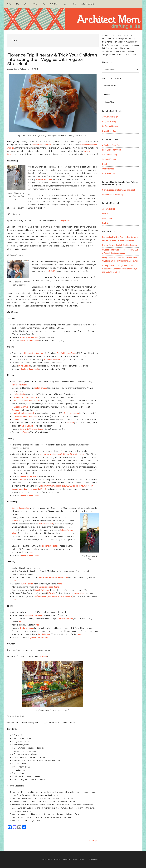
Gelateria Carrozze (28, 476)
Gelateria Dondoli (45, 524)
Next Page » (94, 841)
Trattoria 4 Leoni (27, 628)
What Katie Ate (109, 174)
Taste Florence (40, 388)
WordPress (93, 859)
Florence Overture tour (34, 353)
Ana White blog (109, 209)
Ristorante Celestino (50, 546)
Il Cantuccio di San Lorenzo (25, 397)
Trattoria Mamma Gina (29, 337)
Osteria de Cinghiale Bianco (32, 429)
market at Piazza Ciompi (49, 587)
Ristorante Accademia (53, 360)
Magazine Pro (63, 859)
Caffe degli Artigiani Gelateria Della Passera (53, 596)
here (31, 552)
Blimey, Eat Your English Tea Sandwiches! (120, 245)
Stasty (105, 164)
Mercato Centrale (21, 407)
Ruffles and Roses (110, 126)
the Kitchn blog (44, 634)
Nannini (15, 521)
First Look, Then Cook (112, 150)
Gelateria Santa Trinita (30, 341)
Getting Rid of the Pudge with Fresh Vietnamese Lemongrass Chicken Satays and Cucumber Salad (120, 269)
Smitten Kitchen (109, 159)
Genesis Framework (80, 859)
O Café (52, 271)
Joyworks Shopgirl (110, 117)
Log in (101, 859)
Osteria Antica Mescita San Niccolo (53, 577)
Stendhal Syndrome (44, 179)
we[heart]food (108, 169)
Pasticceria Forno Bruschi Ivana (27, 401)
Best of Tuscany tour (21, 508)
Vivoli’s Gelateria (27, 426)
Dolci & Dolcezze (42, 590)
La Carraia (25, 432)
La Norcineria (19, 394)
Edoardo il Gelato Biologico (25, 416)
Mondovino (18, 420)
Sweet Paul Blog (109, 131)
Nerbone (16, 410)
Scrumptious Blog (110, 155)
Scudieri (70, 423)
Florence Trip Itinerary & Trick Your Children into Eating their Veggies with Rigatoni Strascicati (52, 59)
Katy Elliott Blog (109, 122)
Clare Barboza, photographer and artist (119, 190)
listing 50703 (64, 221)
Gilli (37, 625)
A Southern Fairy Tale (111, 145)
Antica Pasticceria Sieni (24, 413)
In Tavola (51, 593)
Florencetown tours (20, 385)
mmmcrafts (107, 218)
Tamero (23, 480)
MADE (105, 214)
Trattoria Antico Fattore (41, 145)
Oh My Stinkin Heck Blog (113, 195)
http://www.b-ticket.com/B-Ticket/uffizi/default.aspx (62, 454)
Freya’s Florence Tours (66, 353)
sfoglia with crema (71, 413)
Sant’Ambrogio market (34, 615)
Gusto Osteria (24, 366)
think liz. (106, 223)
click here (43, 656)
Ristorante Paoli (66, 619)
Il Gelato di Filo (27, 584)
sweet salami (79, 593)
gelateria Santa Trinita (39, 637)
